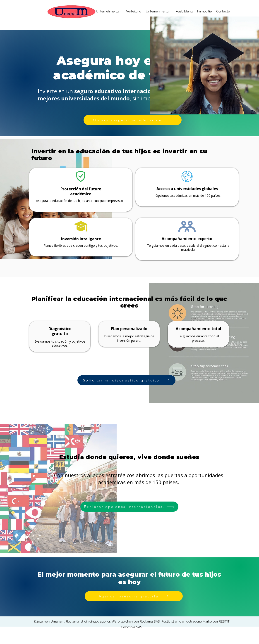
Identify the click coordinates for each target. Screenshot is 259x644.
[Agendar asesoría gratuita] (134, 596)
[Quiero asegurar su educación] (133, 120)
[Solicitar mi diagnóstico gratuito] (126, 380)
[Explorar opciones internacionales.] (129, 507)
